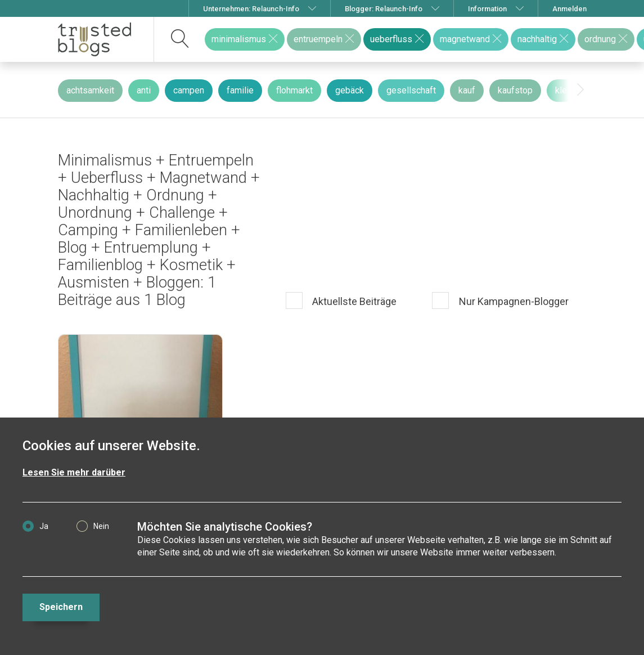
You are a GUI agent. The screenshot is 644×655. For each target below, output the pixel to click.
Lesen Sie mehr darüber (74, 472)
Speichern (61, 607)
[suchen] (180, 39)
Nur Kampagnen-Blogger (513, 301)
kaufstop (515, 90)
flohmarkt (294, 90)
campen (189, 90)
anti (144, 90)
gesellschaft (411, 90)
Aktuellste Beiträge (353, 301)
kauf (467, 90)
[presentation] (580, 90)
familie (240, 90)
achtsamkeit (90, 90)
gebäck (350, 90)
